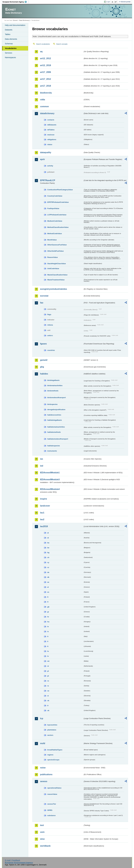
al (48, 533)
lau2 (42, 519)
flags (49, 314)
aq (41, 52)
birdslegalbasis (53, 380)
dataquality (46, 152)
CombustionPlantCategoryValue (60, 190)
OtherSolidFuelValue (55, 251)
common (44, 106)
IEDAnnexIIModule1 (50, 473)
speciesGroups (53, 760)
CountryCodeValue (55, 196)
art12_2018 (45, 65)
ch (48, 557)
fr (48, 602)
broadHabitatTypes (55, 750)
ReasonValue (52, 257)
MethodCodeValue (55, 234)
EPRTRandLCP (48, 180)
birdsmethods (53, 391)
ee (48, 582)
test (42, 825)
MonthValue (52, 240)
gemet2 (44, 360)
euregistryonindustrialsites (53, 289)
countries (51, 350)
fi (48, 597)
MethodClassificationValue (58, 227)
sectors (50, 735)
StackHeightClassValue (57, 264)
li (48, 641)
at (48, 538)
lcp (42, 718)
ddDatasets (52, 125)
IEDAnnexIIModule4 (50, 489)
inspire (43, 499)
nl (48, 666)
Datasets (9, 30)
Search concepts (62, 44)
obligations (52, 140)
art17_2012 (45, 79)
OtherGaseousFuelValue (57, 245)
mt (48, 661)
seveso (44, 781)
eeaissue (51, 135)
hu (48, 622)
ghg (42, 367)
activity (50, 166)
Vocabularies (11, 48)
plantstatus (52, 730)
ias (41, 459)
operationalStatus (54, 788)
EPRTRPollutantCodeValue (58, 202)
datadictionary (47, 113)
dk (48, 577)
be (48, 548)
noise (43, 768)
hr (48, 617)
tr (48, 706)
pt (48, 676)
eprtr (42, 159)
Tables (8, 34)
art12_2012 (45, 58)
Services (8, 53)
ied (42, 466)
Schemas (9, 44)
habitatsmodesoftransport (58, 439)
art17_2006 (45, 72)
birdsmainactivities (55, 385)
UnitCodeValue (53, 269)
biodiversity (46, 93)
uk (48, 710)
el (48, 587)
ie (48, 627)
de (48, 572)
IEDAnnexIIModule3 (50, 480)
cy (48, 562)
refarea (50, 325)
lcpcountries (52, 725)
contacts (51, 120)
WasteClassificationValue (57, 275)
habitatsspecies (54, 446)
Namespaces (10, 57)
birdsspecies (52, 404)
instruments (52, 451)
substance (51, 815)
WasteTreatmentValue (56, 280)
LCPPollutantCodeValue (57, 215)
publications (46, 774)
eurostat (44, 296)
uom (42, 832)
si (48, 696)
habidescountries (54, 415)
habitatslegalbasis (55, 420)
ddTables (51, 130)
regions (50, 755)
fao (42, 303)
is (48, 631)
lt (48, 646)
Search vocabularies (43, 44)
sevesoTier (52, 804)
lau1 (42, 513)
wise (42, 839)
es (48, 592)
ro (48, 681)
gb (48, 607)
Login (108, 2)
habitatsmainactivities (56, 427)
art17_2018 (45, 86)
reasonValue (52, 794)
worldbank (45, 846)
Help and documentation (15, 25)
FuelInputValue (53, 208)
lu (48, 651)
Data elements (11, 39)
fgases (43, 344)
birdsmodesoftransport (56, 398)
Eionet (15, 20)
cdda (42, 100)
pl (48, 671)
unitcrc (50, 335)
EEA (16, 2)
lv (48, 656)
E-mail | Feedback (13, 860)
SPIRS (50, 810)
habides (44, 374)
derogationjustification (56, 410)
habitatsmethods (54, 432)
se (48, 691)
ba (48, 543)
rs (48, 686)
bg (48, 552)
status (50, 144)
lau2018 (44, 526)
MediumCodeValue (55, 221)
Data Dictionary (24, 20)
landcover (45, 506)
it (48, 636)
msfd (43, 743)
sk (48, 701)
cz (48, 567)
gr (48, 612)
